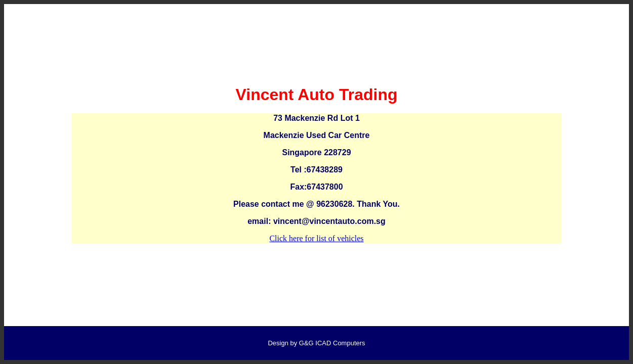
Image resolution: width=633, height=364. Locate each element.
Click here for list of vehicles (316, 238)
